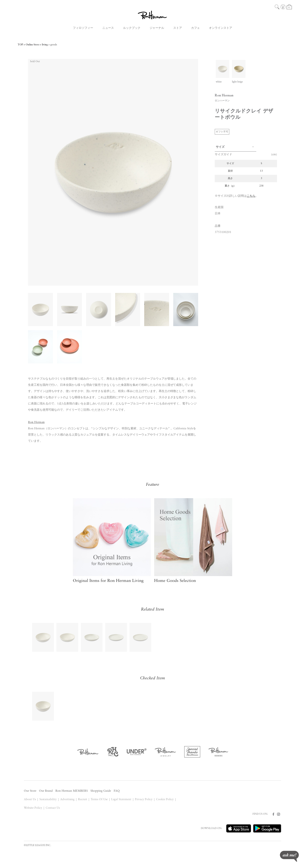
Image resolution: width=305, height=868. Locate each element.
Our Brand (46, 791)
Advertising (67, 799)
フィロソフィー (83, 28)
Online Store (32, 45)
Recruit (83, 799)
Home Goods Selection (175, 581)
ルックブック (132, 28)
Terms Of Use (99, 799)
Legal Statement (121, 799)
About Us (30, 799)
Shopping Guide (101, 791)
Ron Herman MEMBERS (72, 791)
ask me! (289, 856)
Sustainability (48, 799)
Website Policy (33, 808)
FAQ (117, 791)
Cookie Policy (165, 799)
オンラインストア (221, 28)
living (45, 45)
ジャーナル (157, 28)
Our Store (30, 791)
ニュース (108, 28)
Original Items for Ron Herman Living (108, 581)
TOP (20, 45)
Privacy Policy (144, 799)
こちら (251, 196)
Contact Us (53, 808)
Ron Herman (36, 422)
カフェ (195, 28)
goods (54, 45)
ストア (178, 28)
